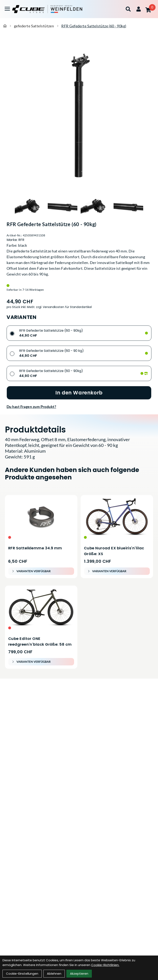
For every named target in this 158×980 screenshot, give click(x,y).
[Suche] (128, 9)
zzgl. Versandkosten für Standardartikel (64, 307)
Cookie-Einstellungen (22, 974)
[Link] (7, 9)
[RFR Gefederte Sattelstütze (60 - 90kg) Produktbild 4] (128, 206)
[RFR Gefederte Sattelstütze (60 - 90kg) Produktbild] (79, 116)
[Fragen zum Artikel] (79, 407)
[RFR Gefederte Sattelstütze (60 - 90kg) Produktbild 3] (95, 206)
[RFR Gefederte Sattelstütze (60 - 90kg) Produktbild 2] (63, 206)
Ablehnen (54, 974)
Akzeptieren (79, 974)
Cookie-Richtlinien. (105, 965)
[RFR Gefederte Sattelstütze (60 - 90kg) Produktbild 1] (30, 206)
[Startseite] (5, 26)
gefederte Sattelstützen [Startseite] (34, 26)
